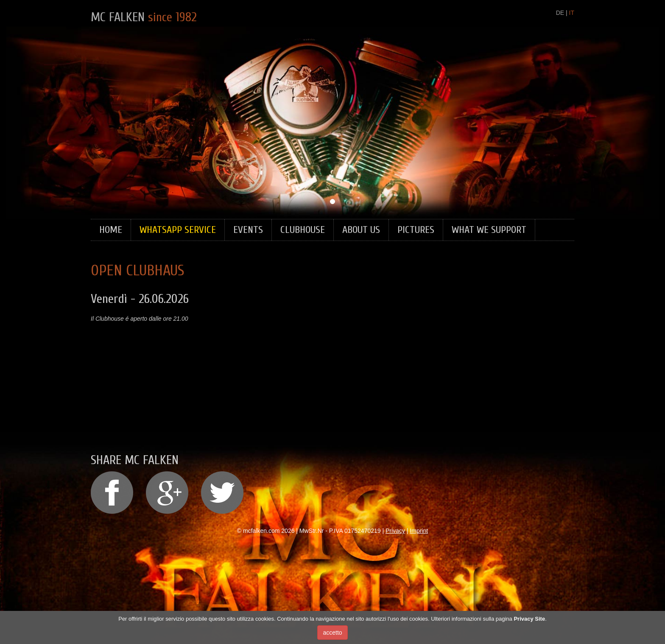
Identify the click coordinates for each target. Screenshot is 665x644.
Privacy (395, 531)
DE (560, 13)
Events (248, 230)
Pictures (416, 230)
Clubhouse (303, 230)
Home (111, 230)
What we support (489, 230)
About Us (361, 230)
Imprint (419, 531)
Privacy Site (529, 619)
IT (572, 13)
